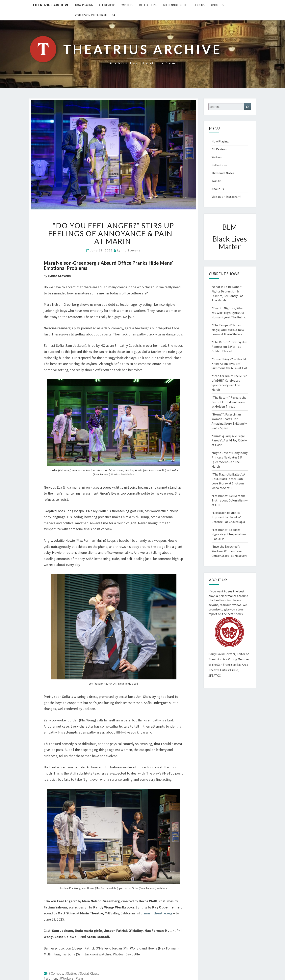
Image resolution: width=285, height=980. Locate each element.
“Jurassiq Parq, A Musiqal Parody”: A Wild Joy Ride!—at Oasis (229, 440)
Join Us (199, 5)
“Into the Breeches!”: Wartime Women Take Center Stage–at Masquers (229, 551)
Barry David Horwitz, (222, 654)
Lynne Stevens (129, 250)
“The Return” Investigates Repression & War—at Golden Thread (230, 347)
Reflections (148, 5)
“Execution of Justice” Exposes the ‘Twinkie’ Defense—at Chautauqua (228, 517)
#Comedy (56, 973)
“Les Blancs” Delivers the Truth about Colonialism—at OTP (230, 500)
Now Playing (84, 5)
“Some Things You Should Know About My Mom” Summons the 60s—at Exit (229, 364)
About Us (217, 5)
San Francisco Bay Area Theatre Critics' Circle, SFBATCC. (228, 670)
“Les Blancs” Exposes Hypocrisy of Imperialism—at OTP (229, 534)
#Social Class (88, 973)
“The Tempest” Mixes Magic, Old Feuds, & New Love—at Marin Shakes (228, 330)
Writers (127, 5)
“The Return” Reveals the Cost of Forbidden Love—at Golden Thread (229, 402)
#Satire (70, 973)
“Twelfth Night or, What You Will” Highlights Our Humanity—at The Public (229, 313)
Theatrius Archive (51, 5)
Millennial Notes (176, 5)
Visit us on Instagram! (91, 15)
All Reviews (107, 5)
